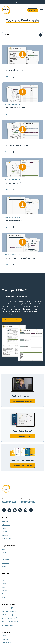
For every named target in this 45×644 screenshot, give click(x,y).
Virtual (4, 566)
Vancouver (5, 563)
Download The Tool (12, 320)
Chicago (5, 553)
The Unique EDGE (7, 625)
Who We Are (6, 525)
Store (22, 2)
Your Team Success (8, 611)
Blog (3, 580)
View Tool (8, 77)
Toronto (5, 549)
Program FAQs (7, 539)
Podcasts (5, 591)
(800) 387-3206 (9, 502)
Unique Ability (6, 608)
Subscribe (5, 535)
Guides (4, 587)
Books (4, 584)
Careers (4, 528)
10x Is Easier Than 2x (9, 618)
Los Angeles (6, 559)
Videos (4, 597)
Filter (9, 35)
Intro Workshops (7, 642)
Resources (5, 577)
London (4, 556)
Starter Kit (5, 636)
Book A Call (33, 10)
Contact (4, 532)
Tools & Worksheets (8, 594)
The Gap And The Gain (9, 622)
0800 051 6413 (28, 502)
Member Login (14, 2)
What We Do (6, 521)
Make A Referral (31, 2)
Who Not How (6, 615)
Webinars (5, 639)
